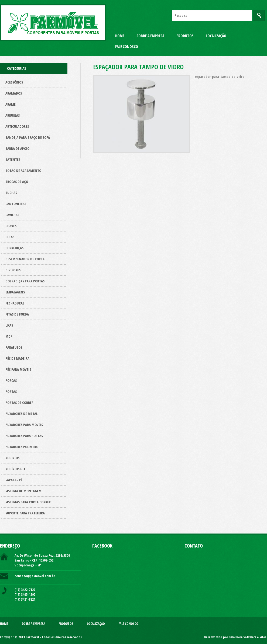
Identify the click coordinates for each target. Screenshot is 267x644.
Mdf (9, 336)
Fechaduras (15, 303)
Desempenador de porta (25, 259)
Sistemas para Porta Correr (28, 502)
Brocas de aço (17, 182)
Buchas (11, 193)
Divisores (13, 270)
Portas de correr (19, 403)
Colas (10, 237)
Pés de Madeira (17, 358)
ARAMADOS (14, 93)
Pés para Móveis (18, 369)
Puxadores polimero (22, 447)
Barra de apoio (17, 148)
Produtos (185, 36)
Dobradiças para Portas (25, 281)
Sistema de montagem (23, 491)
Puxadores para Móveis (24, 425)
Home (120, 36)
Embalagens (15, 292)
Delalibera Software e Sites (247, 637)
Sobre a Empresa (150, 36)
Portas (11, 392)
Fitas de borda (17, 314)
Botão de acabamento (23, 171)
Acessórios (14, 82)
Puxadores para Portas (24, 436)
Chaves (11, 226)
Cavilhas (12, 215)
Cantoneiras (16, 204)
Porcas (11, 380)
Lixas (9, 325)
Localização (216, 36)
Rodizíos (12, 458)
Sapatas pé (14, 480)
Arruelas (13, 115)
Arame (11, 104)
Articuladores (17, 126)
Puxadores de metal (21, 414)
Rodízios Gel (15, 469)
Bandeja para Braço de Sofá (28, 137)
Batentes (13, 160)
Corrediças (14, 248)
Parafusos (14, 347)
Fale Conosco (127, 46)
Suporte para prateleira (25, 513)
